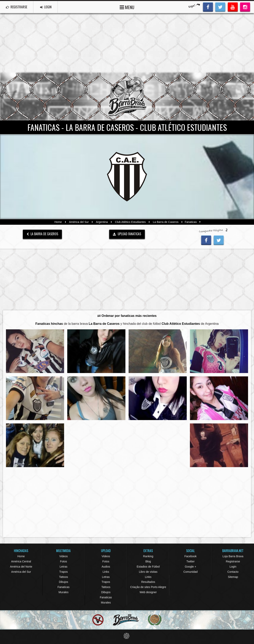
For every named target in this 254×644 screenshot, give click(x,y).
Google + (190, 567)
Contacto (233, 572)
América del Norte (21, 567)
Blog (148, 561)
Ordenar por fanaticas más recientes (127, 316)
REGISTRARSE (17, 7)
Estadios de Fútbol (148, 567)
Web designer (148, 592)
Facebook (190, 556)
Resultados (148, 582)
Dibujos (64, 582)
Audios (106, 567)
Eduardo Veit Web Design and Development (127, 636)
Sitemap (233, 577)
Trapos (63, 572)
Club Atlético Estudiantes (130, 222)
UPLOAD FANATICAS (127, 234)
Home (58, 222)
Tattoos (63, 577)
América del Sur (79, 222)
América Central (21, 561)
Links (106, 572)
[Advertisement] (127, 43)
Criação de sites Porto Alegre (148, 587)
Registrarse (233, 561)
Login (233, 567)
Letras (64, 567)
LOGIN (46, 7)
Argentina (102, 222)
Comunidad (190, 572)
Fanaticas (64, 587)
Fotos (63, 561)
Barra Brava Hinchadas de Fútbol (127, 96)
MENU (127, 7)
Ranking (148, 556)
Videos (64, 556)
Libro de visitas (148, 572)
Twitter (190, 561)
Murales (63, 592)
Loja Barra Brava (233, 556)
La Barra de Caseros (166, 222)
